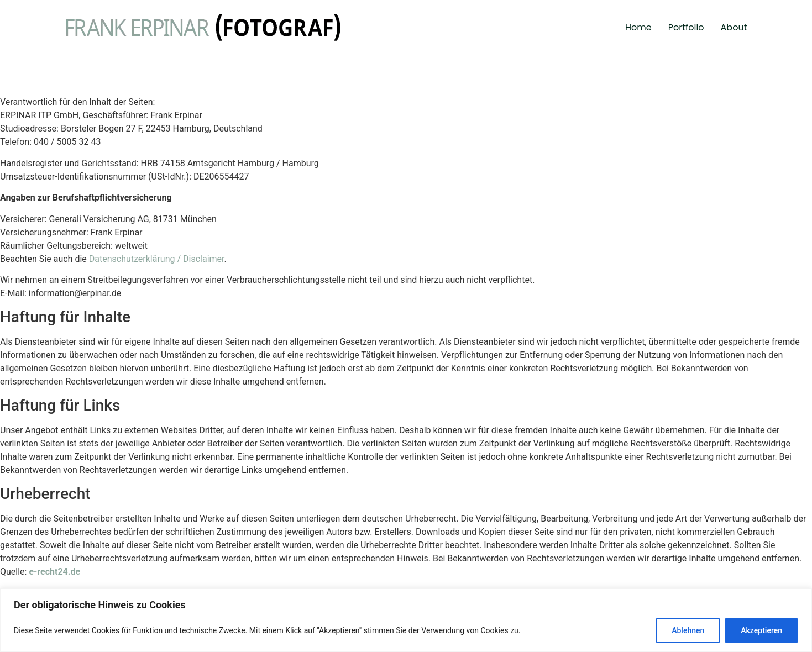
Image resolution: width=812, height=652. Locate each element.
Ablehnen (688, 630)
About (734, 27)
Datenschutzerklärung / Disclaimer (157, 259)
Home (638, 27)
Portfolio (686, 27)
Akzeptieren (761, 630)
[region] (406, 620)
